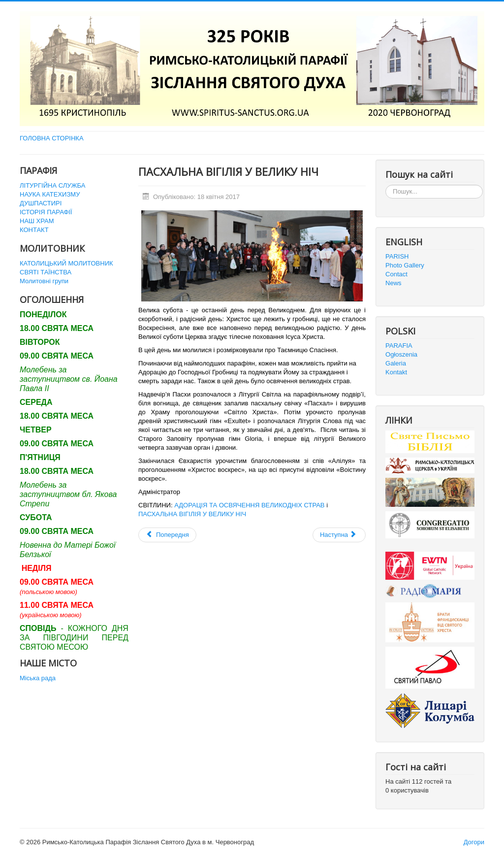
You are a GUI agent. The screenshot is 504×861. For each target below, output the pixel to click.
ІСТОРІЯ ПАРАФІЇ (46, 212)
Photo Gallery (405, 265)
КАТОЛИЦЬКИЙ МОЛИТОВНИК (66, 263)
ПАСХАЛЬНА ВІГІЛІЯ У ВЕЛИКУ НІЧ (192, 514)
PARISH (397, 256)
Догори (474, 842)
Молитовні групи (44, 281)
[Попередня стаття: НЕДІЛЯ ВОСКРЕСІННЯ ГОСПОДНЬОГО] (167, 535)
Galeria (396, 363)
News (394, 283)
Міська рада (38, 678)
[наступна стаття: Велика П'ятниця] (339, 535)
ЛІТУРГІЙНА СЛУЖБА (52, 185)
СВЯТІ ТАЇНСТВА (46, 272)
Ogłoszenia (401, 354)
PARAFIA (399, 346)
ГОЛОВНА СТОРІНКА (52, 138)
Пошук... (386, 185)
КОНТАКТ (34, 230)
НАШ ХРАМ (37, 221)
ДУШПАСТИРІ (41, 203)
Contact (396, 274)
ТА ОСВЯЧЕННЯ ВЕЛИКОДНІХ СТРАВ (266, 505)
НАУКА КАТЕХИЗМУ (50, 194)
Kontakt (396, 372)
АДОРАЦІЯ (191, 505)
